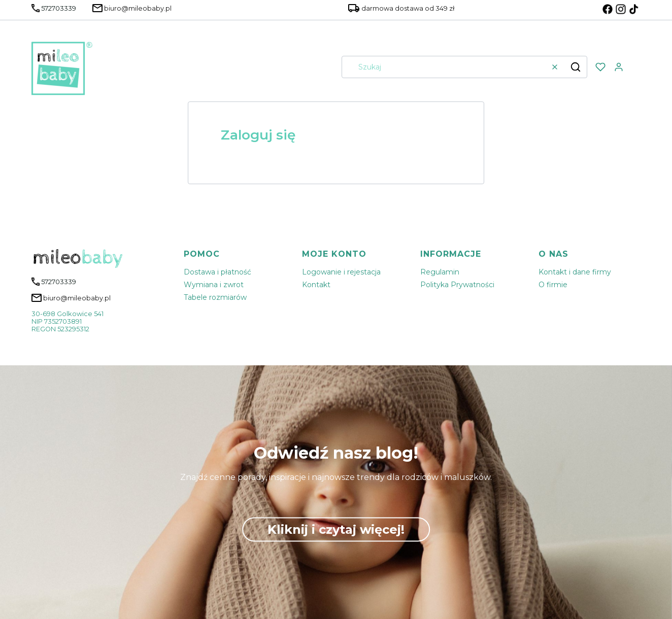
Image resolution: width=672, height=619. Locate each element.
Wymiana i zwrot (214, 285)
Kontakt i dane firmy (575, 272)
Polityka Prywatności (457, 285)
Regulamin (440, 272)
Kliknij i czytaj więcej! (336, 529)
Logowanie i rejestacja (341, 272)
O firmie (553, 285)
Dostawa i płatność (217, 272)
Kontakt (316, 285)
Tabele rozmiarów (215, 297)
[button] (576, 67)
